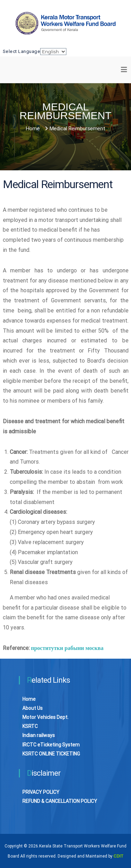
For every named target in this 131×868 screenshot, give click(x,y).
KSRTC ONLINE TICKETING (51, 754)
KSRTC (30, 726)
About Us (32, 708)
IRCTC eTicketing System (51, 745)
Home (29, 699)
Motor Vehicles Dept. (45, 717)
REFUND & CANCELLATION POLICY (60, 801)
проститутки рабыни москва (67, 648)
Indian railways (39, 735)
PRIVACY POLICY (41, 792)
